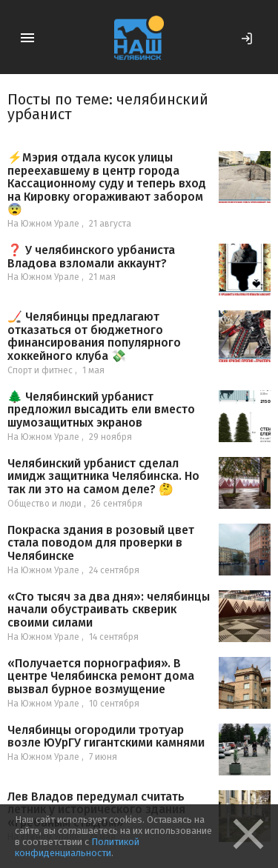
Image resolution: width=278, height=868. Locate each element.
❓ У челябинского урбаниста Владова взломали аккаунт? (91, 257)
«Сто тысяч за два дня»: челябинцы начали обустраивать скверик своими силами (109, 610)
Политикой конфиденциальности (77, 847)
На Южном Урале (43, 224)
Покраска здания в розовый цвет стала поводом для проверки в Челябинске (101, 543)
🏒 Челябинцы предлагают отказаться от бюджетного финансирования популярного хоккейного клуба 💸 (94, 336)
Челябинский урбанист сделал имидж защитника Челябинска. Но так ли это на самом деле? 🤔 (103, 476)
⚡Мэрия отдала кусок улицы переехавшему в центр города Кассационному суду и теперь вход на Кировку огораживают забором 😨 (107, 183)
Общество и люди (44, 504)
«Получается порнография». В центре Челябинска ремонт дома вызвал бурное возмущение (101, 676)
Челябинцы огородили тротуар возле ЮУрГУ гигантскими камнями (106, 737)
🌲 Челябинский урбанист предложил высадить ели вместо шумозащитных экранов (101, 410)
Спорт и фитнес (40, 370)
